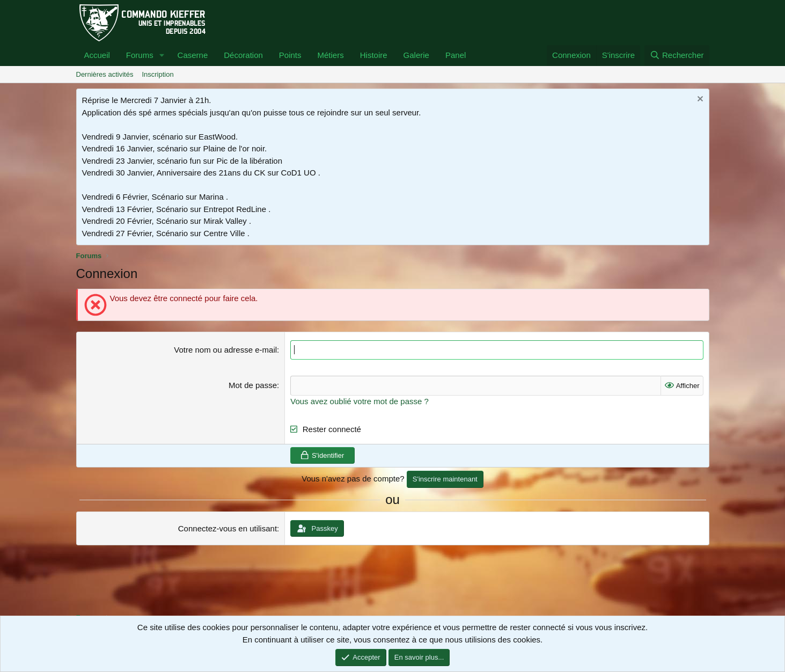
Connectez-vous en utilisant (228, 528)
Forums (140, 55)
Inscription (157, 74)
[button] (162, 56)
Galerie (416, 55)
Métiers (331, 55)
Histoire (374, 55)
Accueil (97, 55)
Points (290, 55)
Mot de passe (253, 385)
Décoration (243, 55)
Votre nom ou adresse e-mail (225, 350)
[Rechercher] (677, 56)
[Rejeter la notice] (699, 100)
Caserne (193, 55)
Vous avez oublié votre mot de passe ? (360, 401)
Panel (456, 55)
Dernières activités (105, 74)
